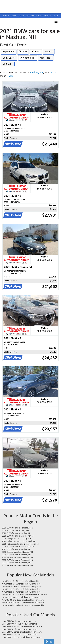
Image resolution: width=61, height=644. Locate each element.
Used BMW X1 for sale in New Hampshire (20, 629)
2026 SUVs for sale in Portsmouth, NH (18, 528)
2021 (23, 52)
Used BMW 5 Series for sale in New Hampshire (22, 632)
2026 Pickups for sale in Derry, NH (16, 539)
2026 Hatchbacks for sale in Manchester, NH (21, 544)
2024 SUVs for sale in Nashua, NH (17, 555)
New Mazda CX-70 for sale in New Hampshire (21, 592)
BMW (36, 52)
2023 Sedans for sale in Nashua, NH (17, 565)
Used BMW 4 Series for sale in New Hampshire (22, 637)
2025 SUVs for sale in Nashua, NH (17, 549)
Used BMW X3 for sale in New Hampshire (20, 621)
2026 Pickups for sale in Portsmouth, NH (19, 541)
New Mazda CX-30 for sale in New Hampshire (21, 587)
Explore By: (9, 52)
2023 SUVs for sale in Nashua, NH (17, 563)
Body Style (9, 58)
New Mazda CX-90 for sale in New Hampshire (21, 589)
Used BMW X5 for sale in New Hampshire (20, 624)
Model (49, 52)
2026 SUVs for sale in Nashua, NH (17, 533)
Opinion (48, 16)
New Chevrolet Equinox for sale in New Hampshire (23, 605)
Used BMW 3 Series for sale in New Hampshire (22, 627)
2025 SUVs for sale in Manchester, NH (18, 547)
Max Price (46, 58)
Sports (40, 16)
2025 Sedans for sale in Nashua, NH (17, 552)
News (13, 16)
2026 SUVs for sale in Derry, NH (16, 531)
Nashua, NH (28, 58)
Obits (55, 16)
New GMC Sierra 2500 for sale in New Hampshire (23, 603)
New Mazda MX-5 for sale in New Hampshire (21, 597)
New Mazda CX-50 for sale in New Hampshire (21, 584)
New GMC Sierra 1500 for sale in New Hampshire (23, 600)
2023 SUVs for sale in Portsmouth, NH (18, 560)
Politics (21, 16)
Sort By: (8, 64)
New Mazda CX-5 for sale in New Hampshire (21, 581)
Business (31, 16)
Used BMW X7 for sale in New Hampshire (20, 635)
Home (6, 16)
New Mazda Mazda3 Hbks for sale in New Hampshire (24, 595)
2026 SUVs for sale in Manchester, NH (18, 536)
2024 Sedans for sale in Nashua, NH (17, 557)
